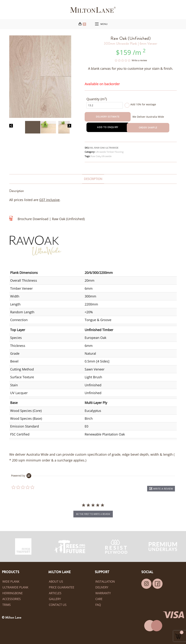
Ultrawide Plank (15, 588)
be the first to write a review (93, 514)
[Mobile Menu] (101, 24)
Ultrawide (106, 156)
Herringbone (13, 593)
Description (93, 179)
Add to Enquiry (107, 127)
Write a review (139, 60)
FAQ (98, 605)
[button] (161, 489)
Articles (55, 593)
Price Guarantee (62, 588)
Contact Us (58, 605)
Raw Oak (95, 156)
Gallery (55, 599)
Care (99, 599)
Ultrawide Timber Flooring (110, 152)
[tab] (93, 179)
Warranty (103, 593)
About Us (56, 582)
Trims (7, 605)
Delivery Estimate (108, 117)
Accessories (12, 599)
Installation (105, 582)
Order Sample (149, 128)
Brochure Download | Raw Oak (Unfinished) (51, 219)
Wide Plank (11, 582)
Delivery (102, 588)
